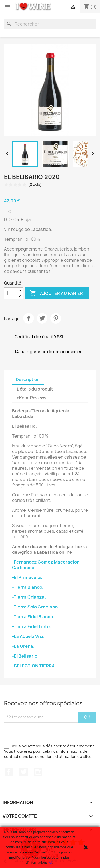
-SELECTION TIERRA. (34, 666)
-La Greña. (23, 646)
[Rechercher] (50, 24)
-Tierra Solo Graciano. (35, 607)
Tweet (42, 318)
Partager (29, 318)
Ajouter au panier (57, 293)
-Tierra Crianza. (29, 597)
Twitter (23, 772)
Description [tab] (28, 380)
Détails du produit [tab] (35, 389)
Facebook (9, 772)
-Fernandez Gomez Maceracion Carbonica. (46, 565)
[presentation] (45, 733)
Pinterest (56, 318)
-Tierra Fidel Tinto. (31, 626)
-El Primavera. (27, 577)
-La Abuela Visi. (28, 636)
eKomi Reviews (31, 398)
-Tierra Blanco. (28, 587)
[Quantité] (10, 293)
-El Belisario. (25, 656)
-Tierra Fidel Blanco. (33, 617)
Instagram (38, 772)
